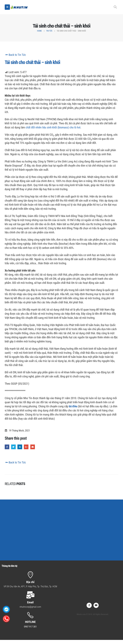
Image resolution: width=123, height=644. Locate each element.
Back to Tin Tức (15, 55)
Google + (26, 447)
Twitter (13, 447)
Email (33, 447)
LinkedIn (20, 447)
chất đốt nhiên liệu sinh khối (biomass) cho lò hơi (53, 127)
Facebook (7, 447)
